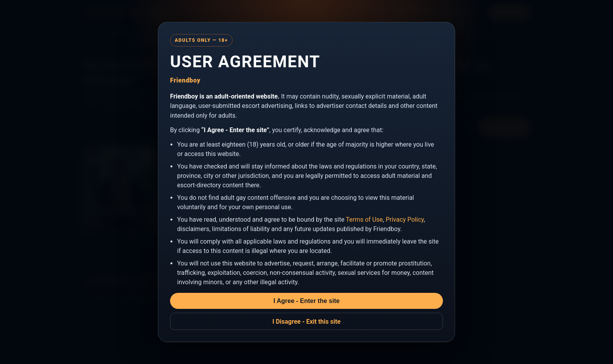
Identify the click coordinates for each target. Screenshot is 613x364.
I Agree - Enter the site (306, 301)
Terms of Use (365, 220)
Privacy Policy (405, 220)
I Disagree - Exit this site (307, 322)
